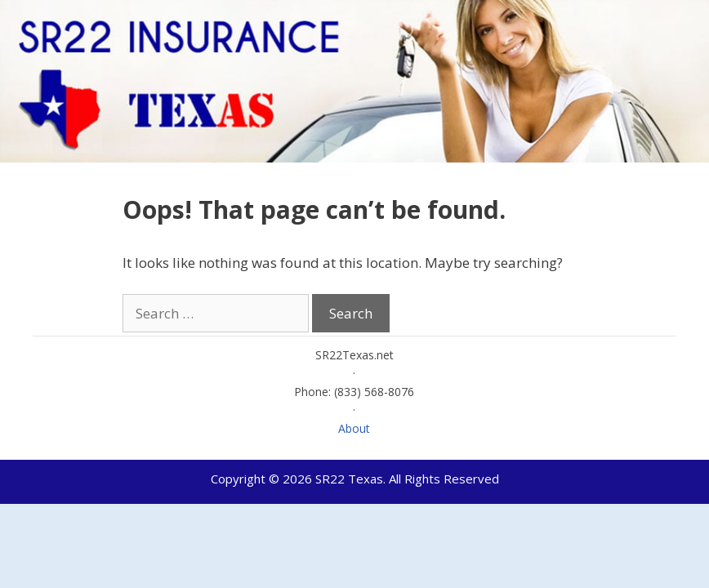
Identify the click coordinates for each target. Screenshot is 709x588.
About (354, 428)
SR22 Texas (349, 479)
